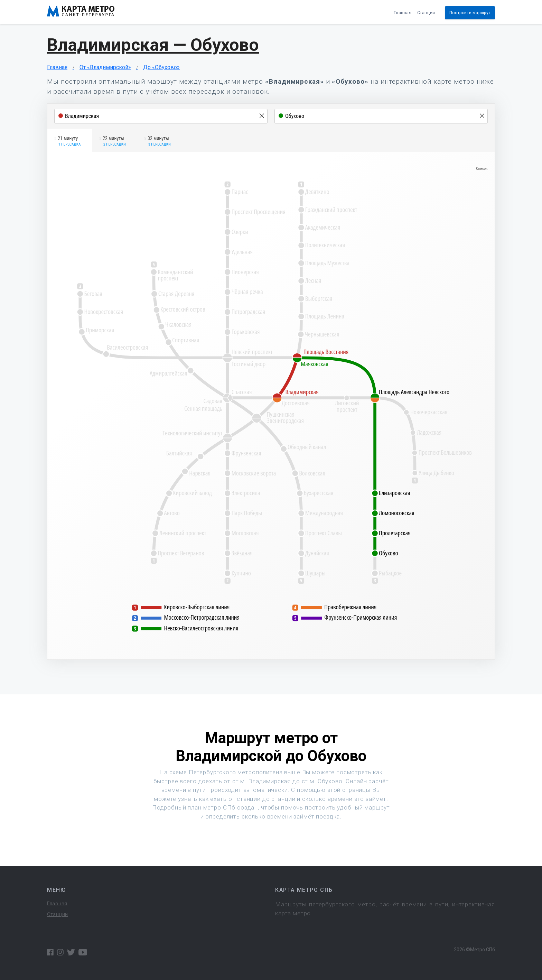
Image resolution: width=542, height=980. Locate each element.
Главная (403, 13)
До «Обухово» (161, 67)
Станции (426, 13)
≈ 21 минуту (67, 141)
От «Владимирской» (105, 67)
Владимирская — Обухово (153, 45)
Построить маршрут (470, 13)
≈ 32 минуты (157, 141)
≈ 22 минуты (113, 141)
